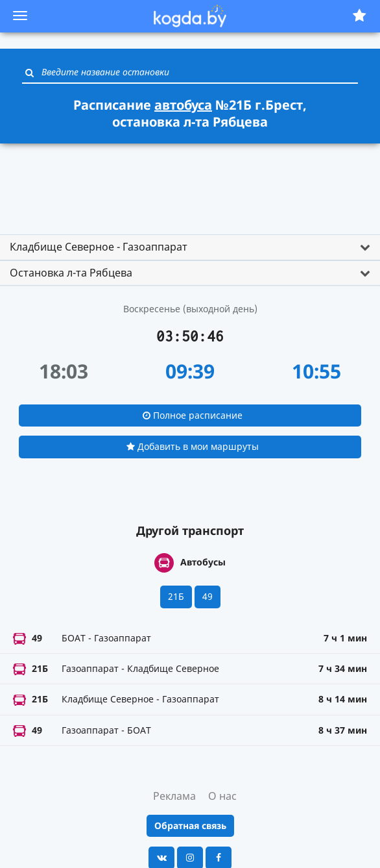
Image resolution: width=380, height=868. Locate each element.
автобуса (183, 105)
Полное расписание (193, 415)
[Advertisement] (190, 183)
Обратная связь (190, 825)
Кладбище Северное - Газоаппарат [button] (99, 247)
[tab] (190, 247)
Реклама (174, 796)
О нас (222, 796)
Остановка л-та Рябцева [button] (71, 273)
